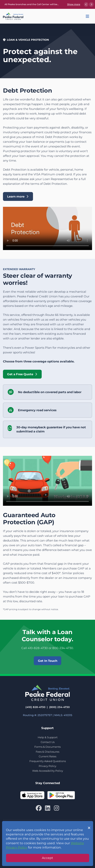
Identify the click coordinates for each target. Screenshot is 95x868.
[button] (87, 16)
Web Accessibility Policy (48, 771)
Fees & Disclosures (47, 752)
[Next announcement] (91, 4)
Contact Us (48, 742)
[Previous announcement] (86, 4)
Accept (47, 858)
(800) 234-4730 (59, 707)
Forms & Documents (47, 747)
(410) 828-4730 (35, 707)
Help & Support (48, 737)
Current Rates (47, 756)
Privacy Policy (47, 766)
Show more (74, 4)
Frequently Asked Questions (48, 761)
